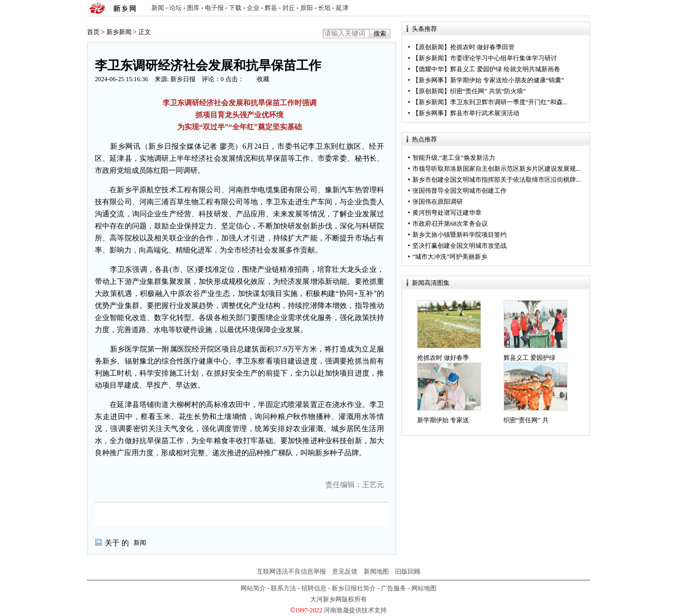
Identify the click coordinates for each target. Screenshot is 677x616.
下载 (235, 8)
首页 (93, 32)
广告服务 (394, 588)
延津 (342, 8)
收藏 (263, 79)
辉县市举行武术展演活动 (485, 113)
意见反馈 (345, 571)
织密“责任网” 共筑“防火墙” (488, 91)
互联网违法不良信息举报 (291, 571)
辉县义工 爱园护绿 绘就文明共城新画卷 (505, 69)
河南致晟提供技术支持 (355, 610)
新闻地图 (376, 571)
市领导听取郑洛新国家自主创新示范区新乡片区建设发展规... (496, 169)
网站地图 (424, 588)
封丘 (289, 8)
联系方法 (283, 588)
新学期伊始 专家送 (443, 420)
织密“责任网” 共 (526, 420)
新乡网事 (431, 80)
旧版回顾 (408, 571)
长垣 (324, 8)
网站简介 (253, 588)
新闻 (158, 8)
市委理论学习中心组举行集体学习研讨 (504, 58)
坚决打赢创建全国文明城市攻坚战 (460, 246)
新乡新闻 (119, 32)
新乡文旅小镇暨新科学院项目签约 (460, 235)
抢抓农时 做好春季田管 (482, 47)
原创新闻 (431, 47)
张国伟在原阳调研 (438, 202)
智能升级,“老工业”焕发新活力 (454, 158)
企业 (253, 8)
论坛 (176, 8)
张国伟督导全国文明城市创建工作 (460, 191)
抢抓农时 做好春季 (443, 358)
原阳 (307, 8)
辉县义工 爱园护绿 (529, 358)
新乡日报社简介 (354, 588)
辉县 (271, 8)
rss (580, 8)
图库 (193, 8)
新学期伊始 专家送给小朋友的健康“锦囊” (507, 80)
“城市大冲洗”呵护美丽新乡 (450, 257)
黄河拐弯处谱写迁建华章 (447, 213)
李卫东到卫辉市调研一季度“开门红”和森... (509, 102)
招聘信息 (314, 588)
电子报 (214, 8)
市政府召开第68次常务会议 (450, 224)
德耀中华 (431, 69)
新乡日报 (183, 79)
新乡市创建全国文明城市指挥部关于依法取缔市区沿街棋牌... (496, 180)
